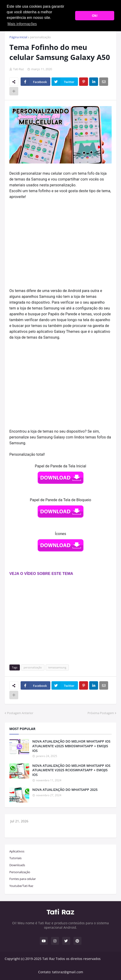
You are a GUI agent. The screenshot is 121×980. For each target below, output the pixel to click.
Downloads (17, 865)
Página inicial (18, 37)
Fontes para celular (23, 879)
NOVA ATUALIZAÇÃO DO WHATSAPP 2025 (65, 790)
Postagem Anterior (20, 713)
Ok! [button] (95, 16)
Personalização (20, 872)
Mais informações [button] (22, 24)
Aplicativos (17, 851)
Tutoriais (15, 858)
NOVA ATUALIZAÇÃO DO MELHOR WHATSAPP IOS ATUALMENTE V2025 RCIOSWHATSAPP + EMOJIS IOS (71, 770)
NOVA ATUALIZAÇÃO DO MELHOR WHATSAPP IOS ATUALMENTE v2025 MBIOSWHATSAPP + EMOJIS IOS (71, 746)
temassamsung (57, 667)
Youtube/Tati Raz (21, 886)
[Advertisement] (60, 238)
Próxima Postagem (101, 713)
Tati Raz (49, 959)
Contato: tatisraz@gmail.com (61, 972)
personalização (40, 37)
